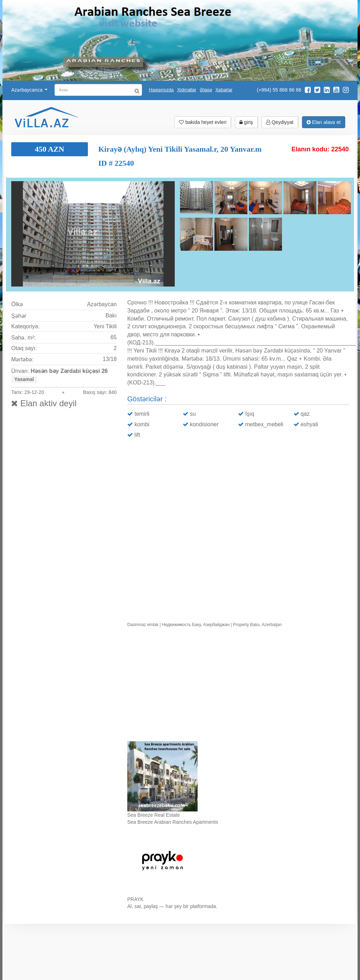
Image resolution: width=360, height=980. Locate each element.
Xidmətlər (187, 90)
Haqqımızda (161, 90)
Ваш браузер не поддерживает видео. (238, 686)
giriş (246, 122)
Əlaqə (206, 90)
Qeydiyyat (280, 122)
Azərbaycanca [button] (29, 90)
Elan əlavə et (324, 122)
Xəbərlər (224, 90)
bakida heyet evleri (203, 122)
